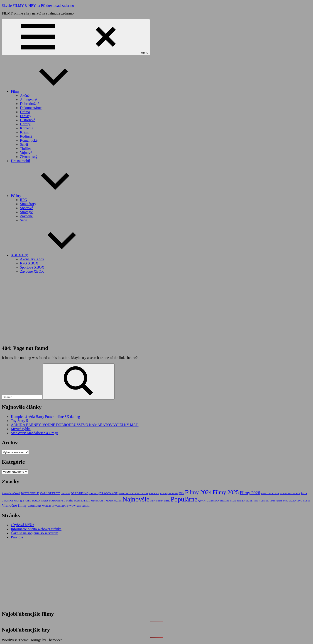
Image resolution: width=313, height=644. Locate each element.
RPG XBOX (29, 263)
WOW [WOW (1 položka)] (73, 506)
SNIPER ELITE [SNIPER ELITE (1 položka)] (245, 501)
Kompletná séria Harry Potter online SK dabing (45, 417)
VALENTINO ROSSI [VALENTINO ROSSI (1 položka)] (299, 501)
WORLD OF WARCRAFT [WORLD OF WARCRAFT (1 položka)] (55, 506)
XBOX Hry (53, 255)
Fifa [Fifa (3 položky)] (182, 493)
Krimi (24, 132)
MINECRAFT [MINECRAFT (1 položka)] (98, 501)
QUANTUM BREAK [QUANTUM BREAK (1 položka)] (209, 501)
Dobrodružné (29, 104)
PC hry (50, 196)
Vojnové (26, 153)
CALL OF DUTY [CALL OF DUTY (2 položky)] (50, 493)
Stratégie (26, 212)
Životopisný (29, 157)
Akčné (25, 96)
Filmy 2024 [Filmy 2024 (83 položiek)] (198, 492)
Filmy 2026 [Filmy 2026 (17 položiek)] (250, 493)
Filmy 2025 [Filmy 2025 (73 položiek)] (226, 492)
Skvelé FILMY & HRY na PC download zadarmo (38, 6)
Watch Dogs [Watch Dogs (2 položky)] (34, 506)
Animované (28, 100)
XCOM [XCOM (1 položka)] (86, 506)
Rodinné (26, 136)
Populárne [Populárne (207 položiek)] (184, 499)
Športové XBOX (32, 267)
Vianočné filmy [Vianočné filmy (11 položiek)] (14, 505)
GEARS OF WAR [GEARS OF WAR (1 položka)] (11, 501)
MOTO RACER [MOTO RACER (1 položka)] (114, 501)
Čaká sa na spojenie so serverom (34, 533)
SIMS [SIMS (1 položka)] (233, 501)
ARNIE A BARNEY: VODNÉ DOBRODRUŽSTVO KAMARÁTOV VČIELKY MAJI (75, 425)
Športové (27, 208)
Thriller (26, 149)
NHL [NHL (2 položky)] (167, 501)
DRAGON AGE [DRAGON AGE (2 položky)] (108, 493)
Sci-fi (24, 144)
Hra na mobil (20, 161)
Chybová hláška (23, 525)
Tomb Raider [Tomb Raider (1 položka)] (276, 501)
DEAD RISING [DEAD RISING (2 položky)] (80, 493)
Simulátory (28, 204)
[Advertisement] (156, 309)
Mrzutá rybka (21, 429)
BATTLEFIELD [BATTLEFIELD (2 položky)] (30, 493)
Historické (28, 120)
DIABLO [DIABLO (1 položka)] (94, 493)
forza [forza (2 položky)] (304, 493)
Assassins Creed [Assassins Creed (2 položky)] (11, 493)
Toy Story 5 (19, 421)
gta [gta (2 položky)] (22, 501)
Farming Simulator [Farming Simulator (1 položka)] (169, 493)
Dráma (25, 112)
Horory (25, 124)
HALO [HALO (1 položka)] (28, 501)
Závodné (26, 216)
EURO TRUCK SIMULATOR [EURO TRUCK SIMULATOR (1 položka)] (133, 493)
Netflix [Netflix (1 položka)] (160, 501)
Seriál (24, 220)
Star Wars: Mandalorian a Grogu (34, 433)
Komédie (27, 128)
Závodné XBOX (32, 271)
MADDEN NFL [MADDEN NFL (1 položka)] (57, 501)
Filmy (49, 91)
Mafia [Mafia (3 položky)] (70, 500)
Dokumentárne (31, 108)
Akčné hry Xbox (32, 259)
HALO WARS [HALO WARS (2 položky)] (40, 501)
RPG (23, 200)
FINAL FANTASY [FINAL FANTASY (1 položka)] (270, 493)
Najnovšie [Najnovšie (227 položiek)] (136, 499)
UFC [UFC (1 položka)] (285, 501)
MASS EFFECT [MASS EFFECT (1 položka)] (82, 501)
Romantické (29, 140)
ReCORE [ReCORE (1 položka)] (225, 501)
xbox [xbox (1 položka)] (79, 506)
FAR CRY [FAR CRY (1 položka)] (154, 493)
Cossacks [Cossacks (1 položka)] (65, 493)
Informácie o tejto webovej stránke (36, 529)
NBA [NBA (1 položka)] (153, 501)
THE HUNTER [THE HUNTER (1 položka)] (261, 501)
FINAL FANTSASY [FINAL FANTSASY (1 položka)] (290, 493)
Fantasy (26, 116)
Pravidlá (17, 537)
